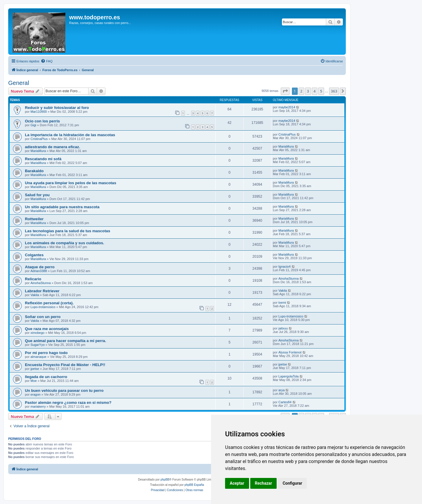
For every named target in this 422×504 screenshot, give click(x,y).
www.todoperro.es (95, 17)
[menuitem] (47, 61)
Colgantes (34, 255)
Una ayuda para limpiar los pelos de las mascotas (71, 183)
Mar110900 (39, 112)
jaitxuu (283, 328)
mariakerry (38, 406)
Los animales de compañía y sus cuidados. (64, 243)
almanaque (38, 357)
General (19, 83)
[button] (285, 91)
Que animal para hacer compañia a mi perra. (65, 341)
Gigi (33, 125)
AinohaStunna (41, 283)
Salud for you (37, 195)
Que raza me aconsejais (47, 329)
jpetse (35, 369)
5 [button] (321, 91)
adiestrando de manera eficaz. (52, 147)
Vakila (35, 295)
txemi (282, 303)
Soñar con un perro (43, 317)
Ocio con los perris (42, 121)
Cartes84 (285, 402)
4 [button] (315, 91)
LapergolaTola (289, 376)
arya (281, 390)
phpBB (165, 480)
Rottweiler (34, 219)
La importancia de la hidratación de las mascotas (70, 135)
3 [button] (308, 91)
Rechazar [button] (264, 483)
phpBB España (194, 485)
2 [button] (301, 91)
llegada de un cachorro (46, 377)
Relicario (33, 279)
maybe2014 (287, 107)
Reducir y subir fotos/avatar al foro (57, 108)
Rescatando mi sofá (43, 159)
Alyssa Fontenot (290, 352)
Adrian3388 (39, 271)
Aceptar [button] (237, 483)
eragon (35, 394)
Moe (34, 381)
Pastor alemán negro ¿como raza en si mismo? (68, 403)
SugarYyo (38, 345)
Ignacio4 (285, 266)
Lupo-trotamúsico (43, 307)
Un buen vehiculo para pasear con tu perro (64, 391)
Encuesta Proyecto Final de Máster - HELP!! (65, 365)
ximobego (38, 333)
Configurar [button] (292, 483)
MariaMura (38, 151)
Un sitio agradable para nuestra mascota (62, 207)
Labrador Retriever (42, 291)
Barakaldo (34, 171)
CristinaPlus (39, 139)
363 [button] (334, 91)
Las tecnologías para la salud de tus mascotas (68, 231)
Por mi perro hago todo (46, 353)
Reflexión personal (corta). (49, 303)
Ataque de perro (40, 267)
